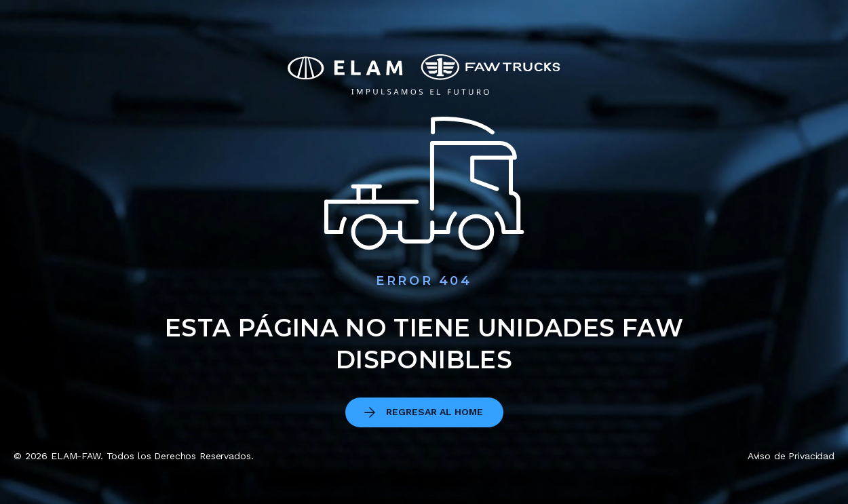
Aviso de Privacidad (791, 456)
